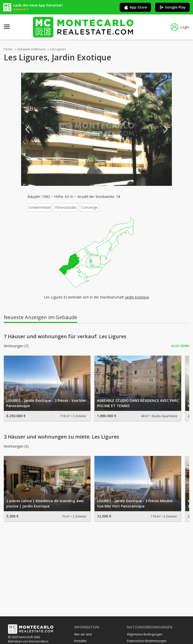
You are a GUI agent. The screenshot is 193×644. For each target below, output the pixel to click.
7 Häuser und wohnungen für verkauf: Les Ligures (65, 336)
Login (180, 27)
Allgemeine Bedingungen (145, 634)
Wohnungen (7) (16, 346)
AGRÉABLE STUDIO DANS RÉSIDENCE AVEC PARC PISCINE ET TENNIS (138, 403)
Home (8, 49)
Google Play (172, 7)
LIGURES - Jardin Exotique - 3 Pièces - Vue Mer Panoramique (46, 403)
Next (166, 129)
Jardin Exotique (137, 297)
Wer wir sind (83, 634)
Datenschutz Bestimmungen (147, 641)
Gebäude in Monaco (31, 49)
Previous (27, 129)
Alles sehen (180, 346)
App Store (135, 7)
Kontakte (80, 641)
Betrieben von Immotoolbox (28, 641)
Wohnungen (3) (16, 446)
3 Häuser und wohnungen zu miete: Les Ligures (61, 437)
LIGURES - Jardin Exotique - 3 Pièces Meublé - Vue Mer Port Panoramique (136, 503)
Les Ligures (58, 49)
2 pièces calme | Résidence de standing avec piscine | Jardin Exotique (45, 503)
